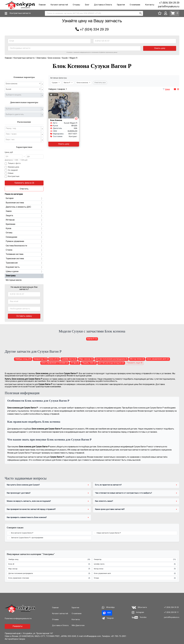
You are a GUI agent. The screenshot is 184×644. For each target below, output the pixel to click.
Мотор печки (135, 569)
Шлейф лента (135, 564)
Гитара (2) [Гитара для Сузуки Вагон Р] (75, 363)
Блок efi (49, 564)
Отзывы (76, 5)
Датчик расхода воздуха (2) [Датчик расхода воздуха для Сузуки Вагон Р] (111, 363)
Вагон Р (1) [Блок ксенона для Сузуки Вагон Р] (92, 339)
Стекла (24, 250)
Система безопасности (24, 246)
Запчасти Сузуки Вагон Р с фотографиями (27, 538)
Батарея (24, 198)
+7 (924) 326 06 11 (171, 612)
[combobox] (94, 13)
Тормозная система (24, 259)
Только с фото (13, 164)
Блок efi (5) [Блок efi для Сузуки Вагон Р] (54, 359)
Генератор (135, 560)
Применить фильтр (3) (24, 183)
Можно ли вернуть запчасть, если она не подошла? (29, 501)
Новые (9, 174)
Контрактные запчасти (20, 13)
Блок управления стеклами (49, 578)
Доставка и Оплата (103, 5)
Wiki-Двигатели (78, 626)
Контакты (150, 5)
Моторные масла (14, 280)
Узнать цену (160, 48)
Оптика (24, 233)
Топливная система (24, 254)
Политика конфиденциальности (18, 619)
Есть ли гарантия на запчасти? (108, 485)
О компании (135, 5)
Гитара (135, 578)
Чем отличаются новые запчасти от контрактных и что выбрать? (123, 493)
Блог (87, 5)
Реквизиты (18, 626)
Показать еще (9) (135, 363)
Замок (24, 211)
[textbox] (23, 95)
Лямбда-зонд (49, 560)
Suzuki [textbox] (23, 89)
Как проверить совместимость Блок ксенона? (27, 518)
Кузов (24, 229)
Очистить (24, 189)
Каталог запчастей (59, 5)
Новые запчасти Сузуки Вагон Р (109, 533)
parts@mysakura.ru (169, 7)
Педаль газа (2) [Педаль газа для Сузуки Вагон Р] (89, 363)
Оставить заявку (24, 316)
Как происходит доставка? (19, 493)
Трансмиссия (24, 263)
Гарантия (121, 5)
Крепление (24, 224)
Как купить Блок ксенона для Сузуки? (23, 485)
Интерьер (24, 220)
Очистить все (100, 83)
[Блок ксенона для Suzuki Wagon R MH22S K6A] (64, 105)
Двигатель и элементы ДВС (24, 207)
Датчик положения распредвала (49, 574)
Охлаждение (24, 237)
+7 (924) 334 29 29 (169, 3)
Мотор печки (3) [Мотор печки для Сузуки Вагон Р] (137, 359)
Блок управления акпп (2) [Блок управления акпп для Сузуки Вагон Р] (158, 359)
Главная (42, 5)
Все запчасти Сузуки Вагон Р (22, 533)
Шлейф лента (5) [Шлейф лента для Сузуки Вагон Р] (69, 359)
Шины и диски (24, 272)
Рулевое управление (24, 241)
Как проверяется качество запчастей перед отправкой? (31, 509)
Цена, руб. (9, 152)
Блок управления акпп (135, 574)
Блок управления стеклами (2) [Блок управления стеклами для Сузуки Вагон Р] (55, 363)
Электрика (24, 276)
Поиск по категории (14, 194)
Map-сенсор (49, 569)
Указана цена (12, 167)
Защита (24, 216)
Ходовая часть (24, 267)
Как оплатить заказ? (104, 501)
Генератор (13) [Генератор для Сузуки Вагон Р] (40, 359)
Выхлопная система (24, 203)
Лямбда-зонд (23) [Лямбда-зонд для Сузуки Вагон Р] (23, 359)
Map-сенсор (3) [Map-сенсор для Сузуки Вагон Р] (86, 359)
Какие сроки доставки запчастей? (110, 509)
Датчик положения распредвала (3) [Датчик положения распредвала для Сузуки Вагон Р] (111, 359)
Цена (167, 89)
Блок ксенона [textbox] (23, 84)
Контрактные (12, 177)
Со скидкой (11, 170)
